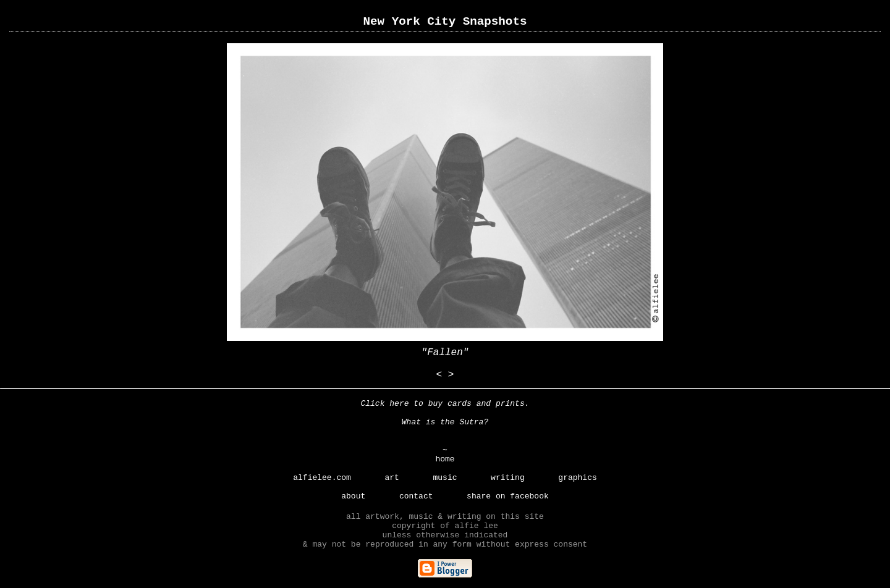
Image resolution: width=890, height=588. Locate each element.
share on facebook (508, 496)
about (353, 496)
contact (416, 496)
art (392, 478)
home (445, 459)
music (445, 478)
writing (508, 478)
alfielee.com (322, 478)
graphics (577, 478)
